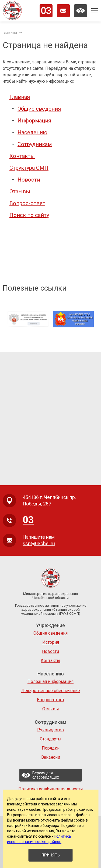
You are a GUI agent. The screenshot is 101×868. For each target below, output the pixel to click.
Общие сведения (39, 109)
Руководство (50, 730)
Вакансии (51, 757)
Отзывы (20, 191)
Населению (32, 132)
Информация (34, 121)
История (51, 642)
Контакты (22, 156)
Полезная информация (50, 681)
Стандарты (51, 739)
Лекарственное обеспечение (51, 691)
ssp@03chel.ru (39, 543)
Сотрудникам (35, 144)
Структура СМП (29, 168)
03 (46, 11)
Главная (20, 97)
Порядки (51, 748)
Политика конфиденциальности (50, 789)
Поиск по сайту (29, 215)
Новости (29, 180)
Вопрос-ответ (27, 203)
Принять (51, 855)
